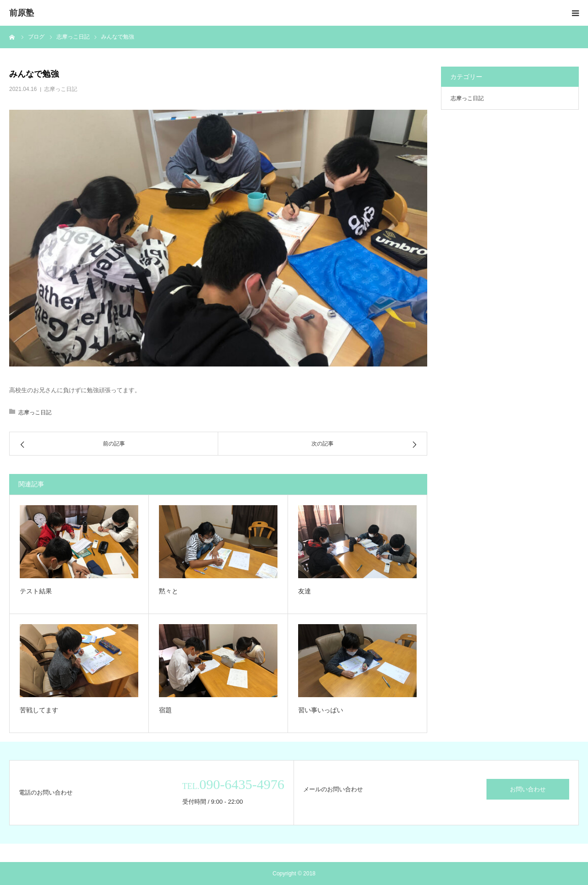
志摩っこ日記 (61, 89)
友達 (305, 591)
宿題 (165, 710)
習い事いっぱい (321, 710)
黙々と (169, 591)
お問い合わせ (528, 789)
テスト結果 (36, 591)
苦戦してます (39, 710)
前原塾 (22, 13)
